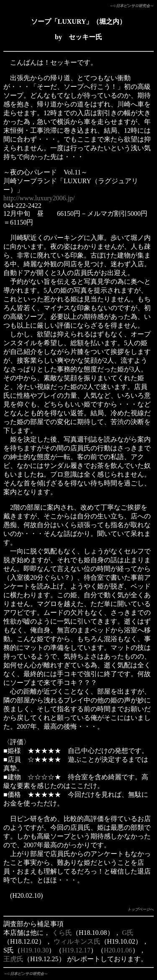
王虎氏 (13, 959)
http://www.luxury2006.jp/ (39, 198)
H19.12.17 (76, 950)
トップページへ (140, 909)
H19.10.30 (35, 950)
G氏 (128, 933)
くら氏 (62, 933)
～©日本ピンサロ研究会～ (131, 6)
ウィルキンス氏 (77, 941)
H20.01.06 (118, 950)
